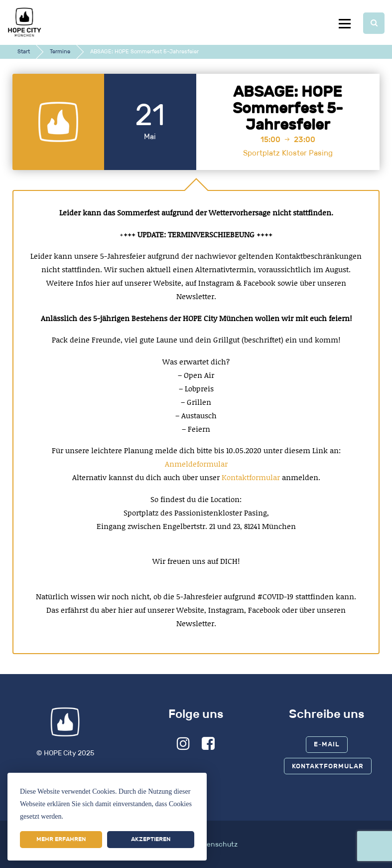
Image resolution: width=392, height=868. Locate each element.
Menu (344, 23)
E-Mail (327, 744)
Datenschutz (216, 844)
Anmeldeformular (196, 464)
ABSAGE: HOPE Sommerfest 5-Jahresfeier (288, 108)
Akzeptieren (151, 839)
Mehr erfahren (61, 839)
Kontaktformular (252, 477)
